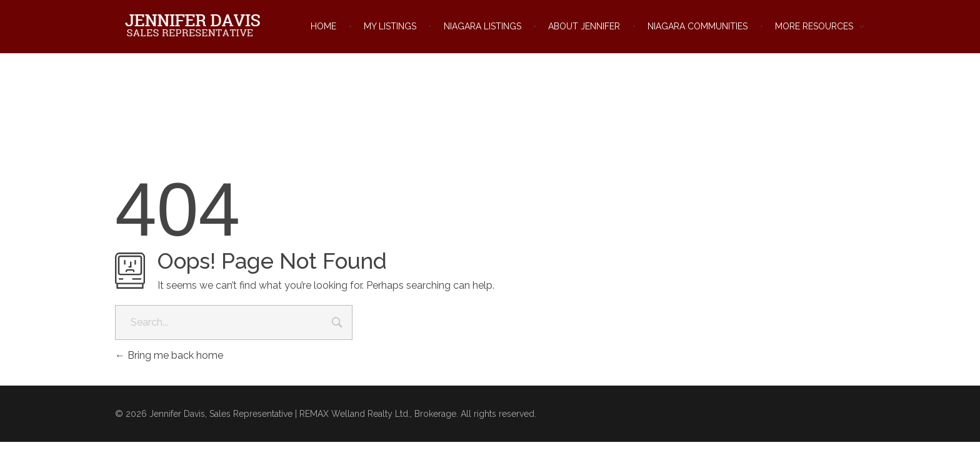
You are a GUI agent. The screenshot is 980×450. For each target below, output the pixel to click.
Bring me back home (169, 355)
